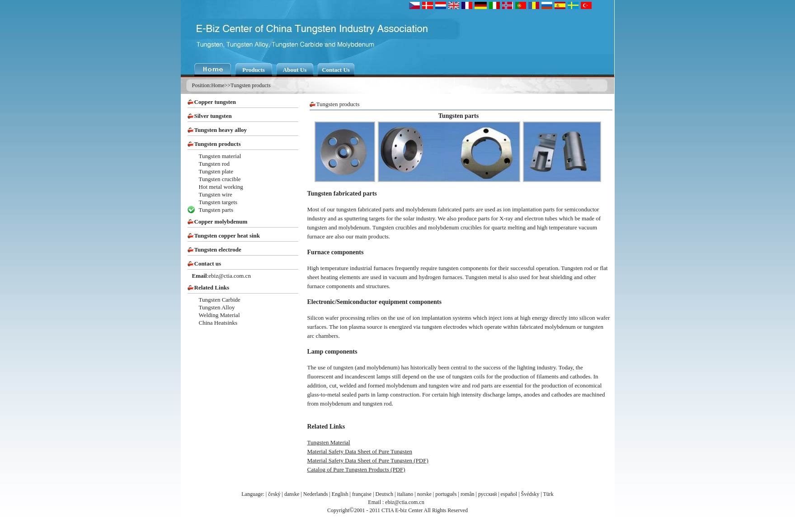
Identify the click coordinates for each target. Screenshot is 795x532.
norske (424, 494)
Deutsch (384, 494)
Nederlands (316, 494)
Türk (548, 494)
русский (487, 494)
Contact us (208, 264)
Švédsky (530, 494)
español (509, 494)
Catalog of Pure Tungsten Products (348, 469)
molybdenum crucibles (455, 227)
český (274, 494)
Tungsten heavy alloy (221, 130)
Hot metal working (221, 187)
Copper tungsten (215, 102)
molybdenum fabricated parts (440, 209)
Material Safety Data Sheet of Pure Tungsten (360, 451)
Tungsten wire (216, 194)
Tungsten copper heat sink (227, 236)
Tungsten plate (216, 171)
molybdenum (354, 227)
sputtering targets (364, 218)
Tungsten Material (329, 442)
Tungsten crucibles (395, 227)
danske (292, 494)
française (362, 494)
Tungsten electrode (218, 250)
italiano (405, 494)
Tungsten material (220, 156)
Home (218, 85)
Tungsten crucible (220, 179)
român (468, 494)
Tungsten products (251, 85)
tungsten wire (444, 385)
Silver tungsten (213, 116)
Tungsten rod (214, 164)
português (446, 494)
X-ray (506, 218)
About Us (295, 70)
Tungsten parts (216, 210)
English (340, 494)
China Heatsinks (218, 323)
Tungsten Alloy (217, 307)
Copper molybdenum (221, 222)
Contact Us (336, 70)
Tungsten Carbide (220, 300)
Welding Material (219, 315)
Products (254, 70)
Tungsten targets (218, 202)
